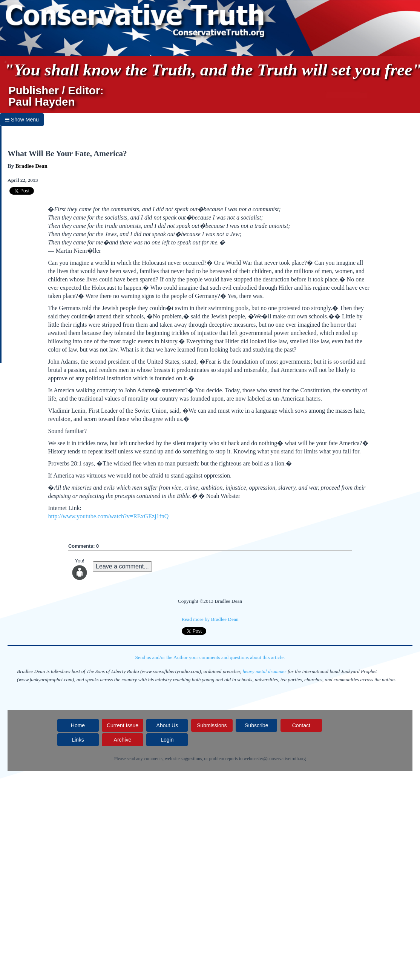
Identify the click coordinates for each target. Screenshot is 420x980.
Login (167, 740)
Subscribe (256, 725)
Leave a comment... (122, 566)
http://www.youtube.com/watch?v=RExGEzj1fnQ (108, 516)
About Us (167, 725)
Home (78, 725)
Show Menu (22, 120)
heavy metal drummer (265, 671)
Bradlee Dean (31, 166)
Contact (301, 725)
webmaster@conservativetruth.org (275, 759)
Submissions (212, 725)
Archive (123, 740)
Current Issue (123, 725)
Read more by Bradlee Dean (210, 619)
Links (78, 740)
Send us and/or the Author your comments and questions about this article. (210, 657)
